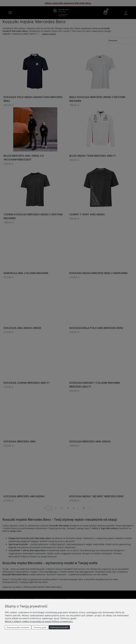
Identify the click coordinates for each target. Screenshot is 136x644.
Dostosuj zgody (40, 627)
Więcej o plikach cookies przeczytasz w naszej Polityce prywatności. (39, 621)
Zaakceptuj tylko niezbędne (18, 627)
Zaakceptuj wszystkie (59, 627)
